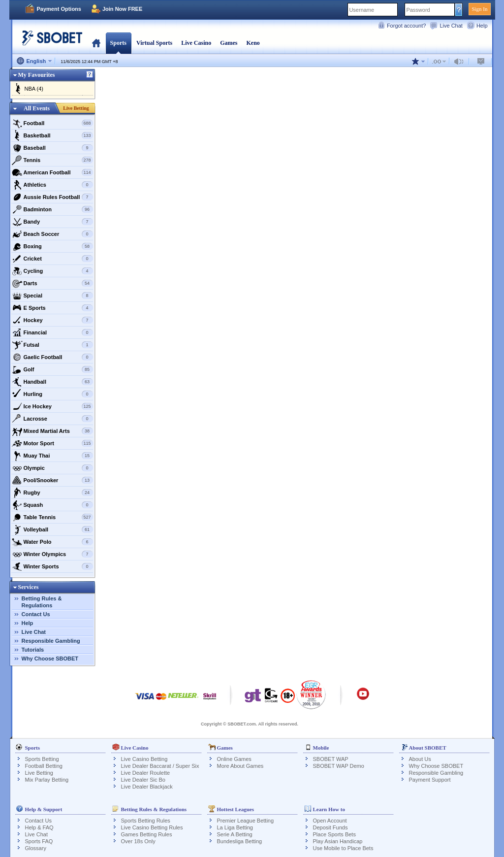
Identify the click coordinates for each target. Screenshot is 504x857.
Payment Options (59, 9)
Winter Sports (52, 566)
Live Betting (76, 108)
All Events (37, 108)
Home (96, 43)
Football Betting (44, 766)
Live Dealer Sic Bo (143, 780)
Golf (52, 369)
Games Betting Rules (147, 834)
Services (29, 587)
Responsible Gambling (51, 641)
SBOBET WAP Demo (339, 766)
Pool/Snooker (52, 480)
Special (52, 296)
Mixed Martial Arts (52, 431)
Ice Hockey (52, 406)
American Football (52, 172)
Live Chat (451, 26)
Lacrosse (52, 419)
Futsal (52, 345)
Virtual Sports (154, 43)
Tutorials (33, 650)
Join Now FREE (122, 9)
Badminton (52, 209)
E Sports (52, 308)
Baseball (52, 148)
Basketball (52, 135)
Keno (253, 43)
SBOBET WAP (331, 759)
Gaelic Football (52, 357)
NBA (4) (34, 89)
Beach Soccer (52, 234)
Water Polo (52, 542)
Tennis (52, 160)
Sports (118, 43)
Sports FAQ (39, 841)
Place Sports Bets (334, 834)
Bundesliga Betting (240, 841)
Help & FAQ (39, 827)
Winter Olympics (52, 554)
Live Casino (196, 43)
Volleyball (52, 529)
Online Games (234, 759)
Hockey (52, 320)
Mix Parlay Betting (47, 780)
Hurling (52, 394)
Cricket (52, 259)
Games (229, 43)
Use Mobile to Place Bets (343, 848)
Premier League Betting (246, 821)
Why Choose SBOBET (50, 659)
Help (482, 26)
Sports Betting (42, 759)
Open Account (330, 821)
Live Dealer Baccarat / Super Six (160, 766)
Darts (52, 283)
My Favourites (37, 75)
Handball (52, 382)
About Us (420, 759)
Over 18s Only (138, 841)
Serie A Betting (235, 834)
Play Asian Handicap (338, 841)
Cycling (52, 271)
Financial (52, 332)
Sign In (479, 9)
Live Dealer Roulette (146, 773)
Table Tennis (52, 517)
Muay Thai (52, 456)
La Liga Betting (235, 827)
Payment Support (430, 780)
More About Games (240, 766)
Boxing (52, 246)
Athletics (52, 185)
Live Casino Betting (144, 759)
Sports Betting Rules (146, 821)
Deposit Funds (331, 827)
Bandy (52, 222)
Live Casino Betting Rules (152, 827)
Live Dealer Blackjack (147, 787)
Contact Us (36, 614)
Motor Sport (52, 443)
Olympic (52, 468)
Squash (52, 505)
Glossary (36, 848)
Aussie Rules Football (52, 197)
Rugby (52, 493)
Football (52, 123)
